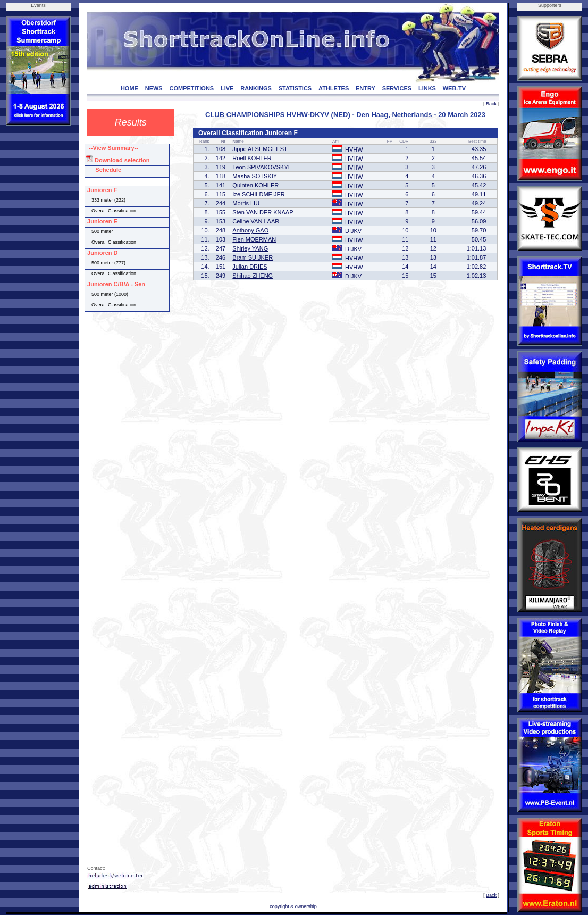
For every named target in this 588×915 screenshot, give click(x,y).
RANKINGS (256, 88)
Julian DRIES (250, 267)
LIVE (227, 88)
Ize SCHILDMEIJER (258, 194)
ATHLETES (334, 88)
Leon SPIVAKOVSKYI (261, 167)
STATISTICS (295, 88)
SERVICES (397, 88)
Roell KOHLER (252, 158)
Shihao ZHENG (253, 276)
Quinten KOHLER (255, 185)
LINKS (427, 88)
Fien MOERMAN (254, 239)
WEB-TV (454, 88)
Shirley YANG (250, 248)
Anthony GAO (250, 230)
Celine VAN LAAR (256, 221)
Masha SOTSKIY (255, 176)
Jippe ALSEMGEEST (260, 149)
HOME (129, 88)
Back (491, 104)
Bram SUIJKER (253, 257)
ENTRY (366, 88)
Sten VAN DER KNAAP (263, 212)
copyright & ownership (293, 906)
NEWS (154, 88)
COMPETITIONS (191, 88)
